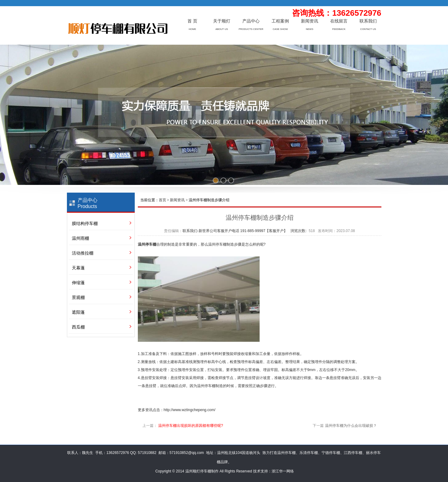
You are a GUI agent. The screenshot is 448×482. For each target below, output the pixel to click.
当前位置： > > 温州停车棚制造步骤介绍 (185, 200)
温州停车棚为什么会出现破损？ (351, 426)
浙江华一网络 (283, 471)
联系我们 (368, 21)
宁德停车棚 (331, 453)
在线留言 (339, 21)
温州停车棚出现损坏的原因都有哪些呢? (191, 426)
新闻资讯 (310, 21)
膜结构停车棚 (85, 223)
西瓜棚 (78, 327)
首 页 (192, 21)
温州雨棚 (80, 238)
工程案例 (280, 21)
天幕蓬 (78, 268)
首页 (162, 200)
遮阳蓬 (78, 312)
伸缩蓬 (78, 283)
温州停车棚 (147, 244)
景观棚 (78, 297)
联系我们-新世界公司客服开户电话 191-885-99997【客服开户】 (235, 231)
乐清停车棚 (309, 453)
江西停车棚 (353, 453)
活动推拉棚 (83, 253)
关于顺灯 (222, 21)
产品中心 (251, 21)
